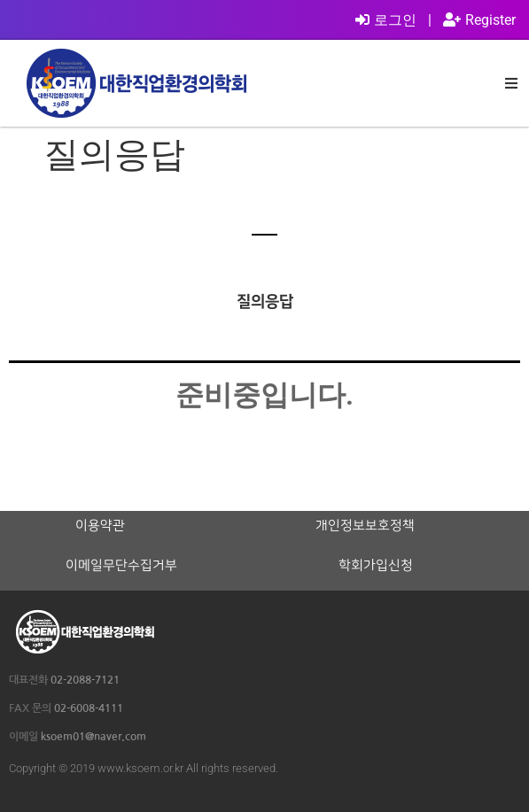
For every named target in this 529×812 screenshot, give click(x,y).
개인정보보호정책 (365, 526)
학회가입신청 (376, 566)
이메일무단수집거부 (121, 566)
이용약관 (100, 526)
